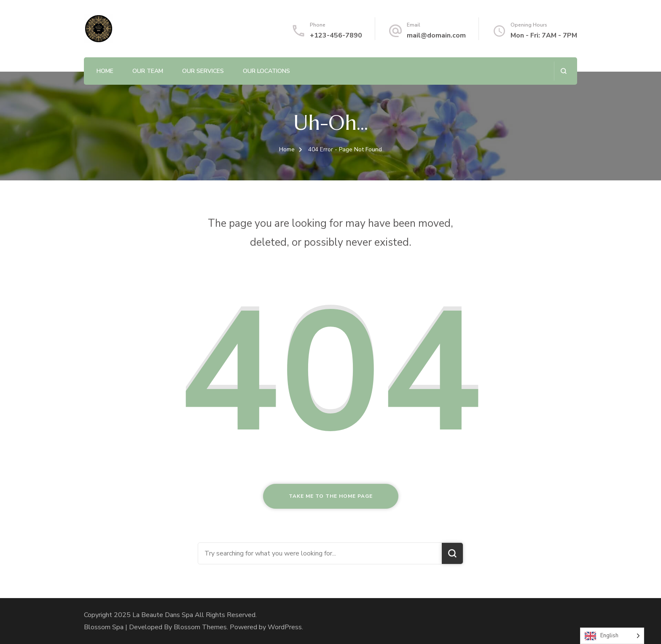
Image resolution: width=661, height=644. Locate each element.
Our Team (148, 71)
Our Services (203, 71)
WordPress (285, 627)
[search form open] (563, 71)
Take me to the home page (331, 496)
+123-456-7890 (336, 35)
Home (105, 71)
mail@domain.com (436, 35)
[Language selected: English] (612, 636)
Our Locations (266, 71)
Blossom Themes (200, 627)
